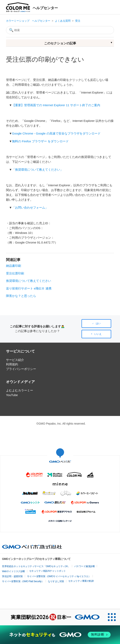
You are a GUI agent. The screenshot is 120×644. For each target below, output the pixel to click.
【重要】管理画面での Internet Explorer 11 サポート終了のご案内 (56, 105)
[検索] (60, 30)
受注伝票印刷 (15, 273)
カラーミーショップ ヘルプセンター (28, 21)
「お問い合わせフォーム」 (30, 207)
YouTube (12, 395)
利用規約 (12, 364)
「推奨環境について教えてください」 (38, 170)
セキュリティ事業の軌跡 (81, 581)
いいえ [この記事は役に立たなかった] (98, 334)
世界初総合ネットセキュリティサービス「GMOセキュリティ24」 (36, 566)
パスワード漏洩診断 (85, 566)
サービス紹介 (15, 360)
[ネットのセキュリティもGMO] (60, 635)
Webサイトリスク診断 (14, 571)
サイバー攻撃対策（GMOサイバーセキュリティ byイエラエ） (59, 576)
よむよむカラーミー (20, 390)
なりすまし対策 (56, 581)
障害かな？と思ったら (21, 296)
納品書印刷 (14, 266)
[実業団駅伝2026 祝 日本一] (52, 617)
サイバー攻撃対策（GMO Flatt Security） (23, 581)
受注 (78, 21)
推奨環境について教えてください (29, 281)
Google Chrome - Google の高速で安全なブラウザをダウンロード (56, 133)
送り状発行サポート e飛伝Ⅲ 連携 (29, 288)
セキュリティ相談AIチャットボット (48, 571)
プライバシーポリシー (21, 369)
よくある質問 (63, 21)
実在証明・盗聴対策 (12, 576)
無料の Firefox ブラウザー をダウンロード (40, 141)
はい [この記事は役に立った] (98, 323)
